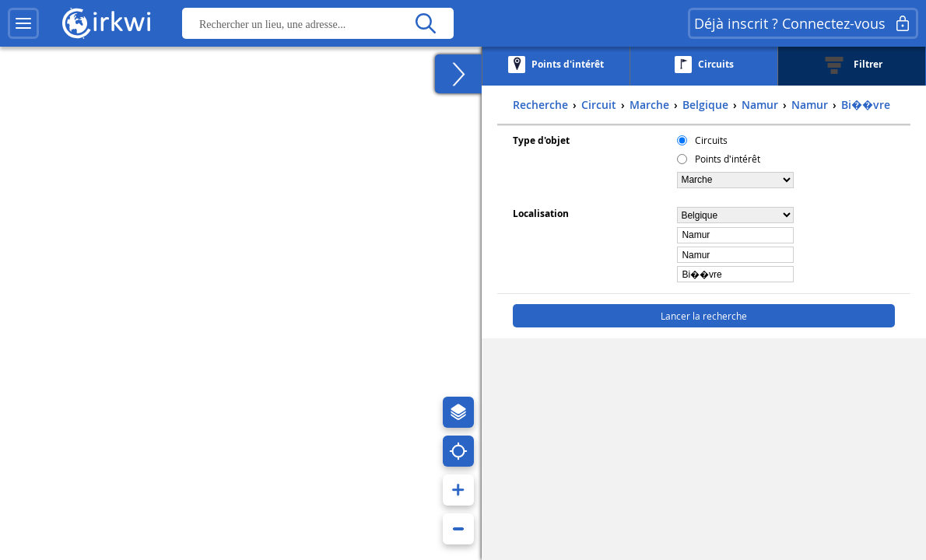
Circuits (711, 140)
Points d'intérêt (728, 159)
